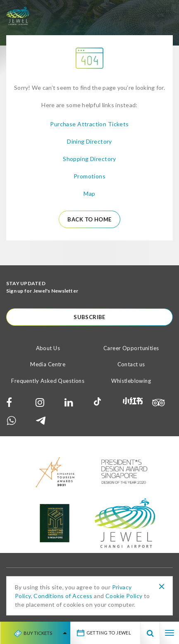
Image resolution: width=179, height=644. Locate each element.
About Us (48, 348)
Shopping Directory (89, 159)
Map (89, 193)
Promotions (89, 176)
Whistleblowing (131, 381)
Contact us (131, 364)
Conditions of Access (63, 596)
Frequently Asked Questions (48, 381)
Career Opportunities (131, 348)
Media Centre (48, 364)
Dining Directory (89, 141)
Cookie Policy (124, 596)
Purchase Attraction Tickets (89, 124)
